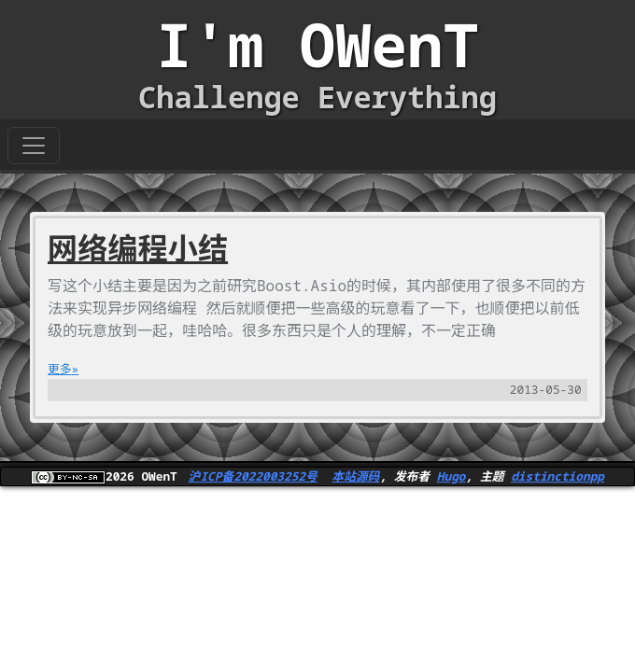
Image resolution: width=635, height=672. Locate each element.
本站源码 (355, 476)
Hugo (452, 476)
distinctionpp (557, 476)
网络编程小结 (138, 248)
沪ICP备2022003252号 (253, 476)
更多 (60, 369)
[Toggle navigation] (34, 146)
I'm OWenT (317, 44)
